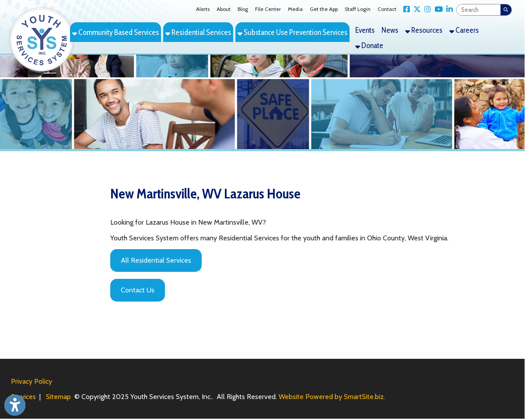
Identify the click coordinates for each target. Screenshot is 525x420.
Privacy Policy (31, 381)
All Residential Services (156, 260)
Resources (424, 30)
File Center (268, 9)
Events (365, 30)
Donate (369, 45)
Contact (387, 9)
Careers (464, 30)
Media (295, 9)
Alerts (203, 9)
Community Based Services (115, 32)
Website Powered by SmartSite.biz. (332, 397)
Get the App (324, 9)
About (224, 9)
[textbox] (479, 10)
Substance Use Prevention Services (292, 32)
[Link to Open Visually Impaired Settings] (15, 405)
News (390, 30)
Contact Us (138, 290)
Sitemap (58, 397)
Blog (243, 9)
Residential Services (198, 32)
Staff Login (358, 9)
